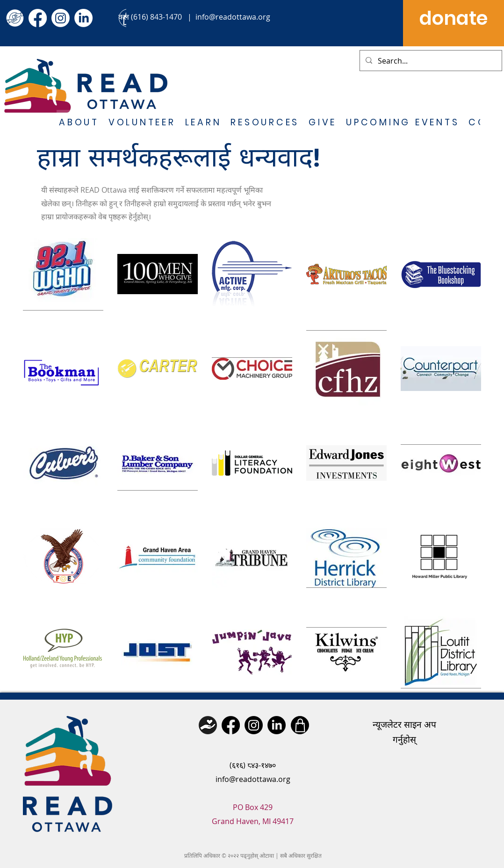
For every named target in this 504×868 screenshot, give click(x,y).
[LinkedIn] (83, 18)
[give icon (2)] (15, 18)
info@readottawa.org (233, 17)
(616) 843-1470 (156, 17)
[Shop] (300, 725)
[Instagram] (61, 18)
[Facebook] (38, 18)
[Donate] (208, 725)
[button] (79, 123)
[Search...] (430, 61)
